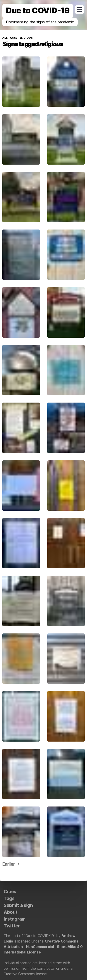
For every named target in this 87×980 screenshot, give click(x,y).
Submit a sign (18, 905)
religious (25, 38)
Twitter (12, 926)
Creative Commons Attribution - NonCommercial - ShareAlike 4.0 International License (43, 947)
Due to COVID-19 (38, 10)
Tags (9, 898)
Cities (10, 892)
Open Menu (79, 10)
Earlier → (11, 864)
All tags (9, 38)
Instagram (15, 919)
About (11, 912)
